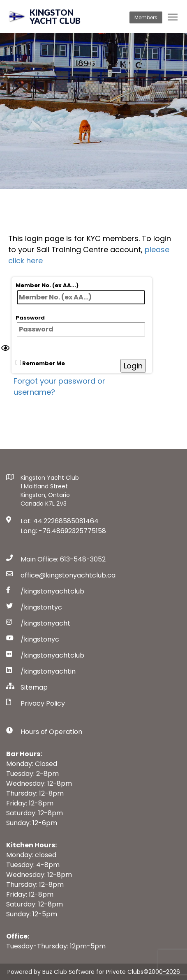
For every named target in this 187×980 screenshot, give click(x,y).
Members (146, 17)
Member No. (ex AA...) (80, 293)
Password (80, 325)
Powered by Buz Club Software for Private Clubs (75, 972)
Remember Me (40, 363)
